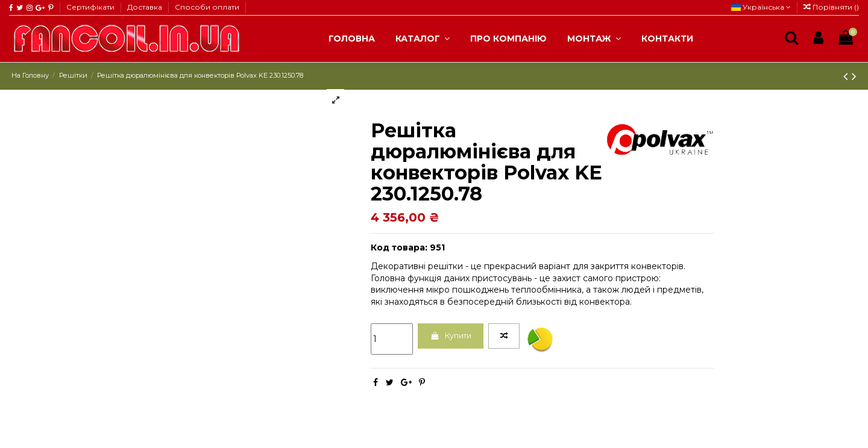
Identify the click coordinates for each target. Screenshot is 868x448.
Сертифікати (91, 7)
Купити (455, 337)
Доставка (146, 7)
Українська (761, 7)
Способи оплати (207, 7)
